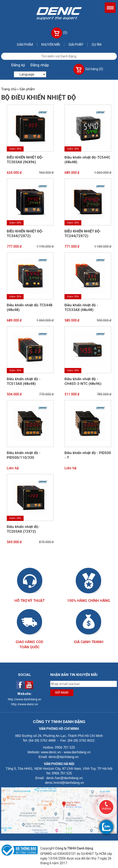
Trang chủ (9, 89)
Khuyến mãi (51, 45)
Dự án (97, 45)
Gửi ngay (62, 692)
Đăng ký (18, 65)
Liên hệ (13, 468)
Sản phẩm (25, 45)
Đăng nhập (40, 65)
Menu (110, 8)
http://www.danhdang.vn (25, 699)
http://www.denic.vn (25, 704)
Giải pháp (76, 45)
